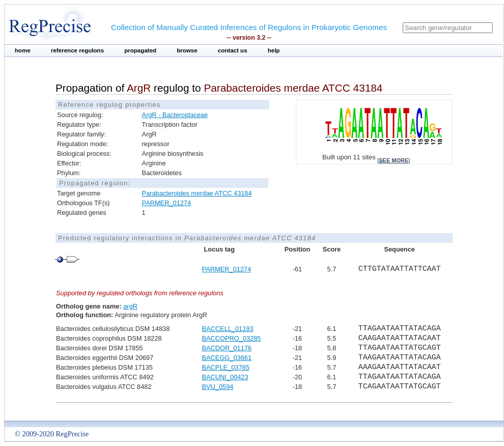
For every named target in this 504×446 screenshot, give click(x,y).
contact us (233, 50)
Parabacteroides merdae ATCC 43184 (197, 193)
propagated (140, 50)
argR (130, 306)
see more (394, 160)
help (274, 50)
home (23, 50)
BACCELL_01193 (228, 329)
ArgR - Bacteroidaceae (175, 115)
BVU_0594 (218, 387)
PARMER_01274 (167, 203)
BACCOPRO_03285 (232, 338)
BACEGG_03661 (227, 358)
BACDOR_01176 (227, 348)
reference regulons (77, 50)
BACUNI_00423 (225, 377)
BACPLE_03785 (226, 367)
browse (187, 50)
